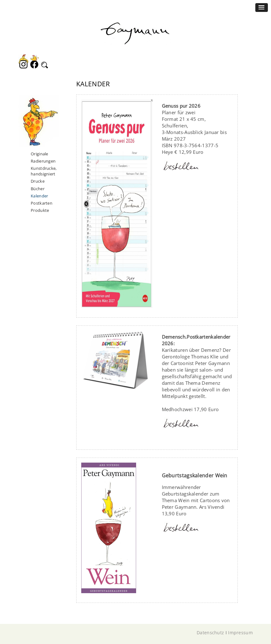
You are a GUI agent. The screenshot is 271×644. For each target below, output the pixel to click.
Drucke (38, 181)
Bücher (38, 189)
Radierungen (43, 161)
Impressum (240, 633)
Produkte (40, 210)
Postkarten (42, 203)
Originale (40, 154)
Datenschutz (210, 633)
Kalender (39, 196)
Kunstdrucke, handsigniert (44, 171)
